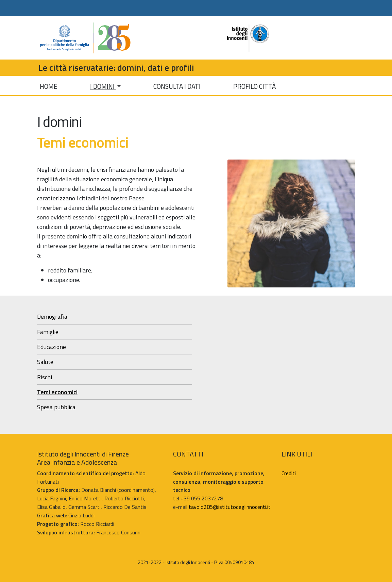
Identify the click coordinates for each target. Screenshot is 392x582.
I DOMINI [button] (103, 86)
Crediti (289, 473)
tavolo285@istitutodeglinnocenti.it (230, 507)
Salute (45, 362)
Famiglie (48, 332)
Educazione (52, 347)
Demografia (52, 317)
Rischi (45, 377)
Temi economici (57, 392)
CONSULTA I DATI (177, 86)
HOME (49, 86)
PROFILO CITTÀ (254, 86)
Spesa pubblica (56, 407)
